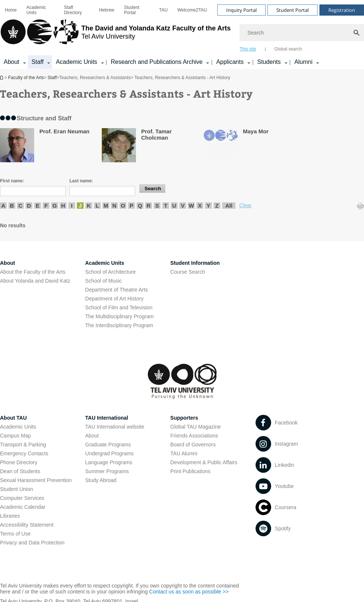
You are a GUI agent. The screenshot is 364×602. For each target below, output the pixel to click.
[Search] (302, 33)
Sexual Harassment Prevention (36, 480)
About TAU (13, 418)
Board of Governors (193, 445)
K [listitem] (89, 206)
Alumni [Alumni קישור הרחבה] (303, 62)
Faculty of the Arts (26, 78)
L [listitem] (97, 206)
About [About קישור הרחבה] (12, 62)
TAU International (107, 418)
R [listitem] (149, 206)
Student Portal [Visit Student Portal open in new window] (292, 10)
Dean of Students (20, 471)
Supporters (184, 418)
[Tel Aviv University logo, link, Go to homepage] (115, 35)
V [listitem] (183, 206)
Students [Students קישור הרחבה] (269, 62)
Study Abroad (101, 480)
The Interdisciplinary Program (119, 325)
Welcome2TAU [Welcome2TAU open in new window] (192, 10)
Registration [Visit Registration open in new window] (342, 10)
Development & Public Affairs (204, 462)
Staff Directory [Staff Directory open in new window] (73, 10)
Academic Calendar (23, 507)
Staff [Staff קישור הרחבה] (38, 62)
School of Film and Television (119, 307)
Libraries (10, 516)
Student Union (17, 489)
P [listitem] (131, 206)
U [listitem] (174, 206)
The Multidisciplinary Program (119, 316)
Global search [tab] (288, 49)
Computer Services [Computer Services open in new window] (22, 498)
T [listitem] (165, 206)
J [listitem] (80, 206)
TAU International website (115, 427)
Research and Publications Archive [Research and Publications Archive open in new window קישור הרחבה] (157, 62)
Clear (245, 205)
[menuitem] (11, 10)
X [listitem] (200, 206)
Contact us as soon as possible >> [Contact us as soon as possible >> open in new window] (189, 592)
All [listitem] (229, 206)
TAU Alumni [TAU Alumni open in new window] (184, 453)
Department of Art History (114, 299)
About (92, 436)
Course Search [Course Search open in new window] (188, 272)
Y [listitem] (208, 206)
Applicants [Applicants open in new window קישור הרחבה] (230, 62)
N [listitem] (115, 206)
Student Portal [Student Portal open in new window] (132, 10)
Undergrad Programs (109, 453)
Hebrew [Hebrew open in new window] (106, 10)
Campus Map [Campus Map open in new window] (15, 436)
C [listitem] (21, 206)
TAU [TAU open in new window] (163, 10)
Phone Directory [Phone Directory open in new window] (19, 462)
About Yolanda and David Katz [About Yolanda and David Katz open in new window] (35, 281)
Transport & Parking (23, 445)
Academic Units (36, 10)
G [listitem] (55, 206)
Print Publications (191, 471)
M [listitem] (106, 206)
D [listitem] (29, 206)
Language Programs (109, 462)
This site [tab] (248, 49)
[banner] (182, 35)
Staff (52, 78)
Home (11, 10)
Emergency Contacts (24, 453)
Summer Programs (107, 471)
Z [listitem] (217, 206)
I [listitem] (72, 206)
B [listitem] (12, 206)
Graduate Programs (108, 445)
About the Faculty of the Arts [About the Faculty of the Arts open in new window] (33, 272)
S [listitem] (157, 206)
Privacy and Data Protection (32, 543)
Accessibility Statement (27, 525)
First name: (12, 181)
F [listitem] (46, 206)
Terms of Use (15, 534)
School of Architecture (110, 272)
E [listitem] (38, 206)
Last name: (81, 181)
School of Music (103, 281)
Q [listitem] (140, 206)
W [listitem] (191, 206)
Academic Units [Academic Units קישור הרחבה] (76, 62)
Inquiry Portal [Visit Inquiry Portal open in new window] (241, 10)
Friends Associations (194, 436)
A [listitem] (4, 206)
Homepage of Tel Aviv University (2, 77)
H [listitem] (63, 206)
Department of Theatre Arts (116, 290)
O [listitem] (123, 206)
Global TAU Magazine (196, 427)
